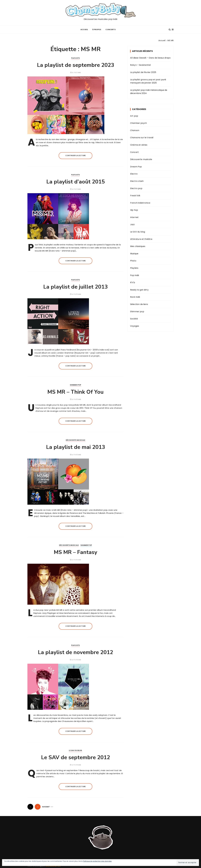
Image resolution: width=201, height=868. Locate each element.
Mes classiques (138, 245)
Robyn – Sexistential (140, 64)
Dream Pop (136, 165)
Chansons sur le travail (142, 137)
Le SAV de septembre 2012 (76, 756)
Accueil (84, 29)
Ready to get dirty (139, 289)
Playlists (76, 57)
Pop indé (135, 274)
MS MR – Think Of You (76, 391)
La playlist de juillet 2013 (76, 286)
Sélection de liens (139, 303)
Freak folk (135, 194)
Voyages (135, 325)
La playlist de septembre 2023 (76, 64)
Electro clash (137, 180)
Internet (134, 216)
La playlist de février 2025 (143, 71)
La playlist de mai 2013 (76, 446)
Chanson (135, 129)
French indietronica (140, 202)
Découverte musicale (76, 439)
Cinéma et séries (139, 144)
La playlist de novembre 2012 (76, 651)
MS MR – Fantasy (76, 551)
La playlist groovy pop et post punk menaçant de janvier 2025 (148, 80)
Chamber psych (138, 122)
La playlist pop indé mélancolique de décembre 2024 (149, 91)
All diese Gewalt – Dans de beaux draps (150, 57)
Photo (133, 260)
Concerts (110, 29)
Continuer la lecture (76, 154)
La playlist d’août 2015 (76, 181)
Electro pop (136, 187)
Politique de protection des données (97, 861)
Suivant (46, 806)
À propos (97, 29)
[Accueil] (162, 39)
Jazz (132, 223)
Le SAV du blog (75, 749)
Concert (134, 151)
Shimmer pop (76, 384)
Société (134, 318)
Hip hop (134, 209)
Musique (134, 252)
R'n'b (133, 281)
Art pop (134, 115)
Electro (134, 173)
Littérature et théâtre (141, 238)
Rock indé (135, 296)
